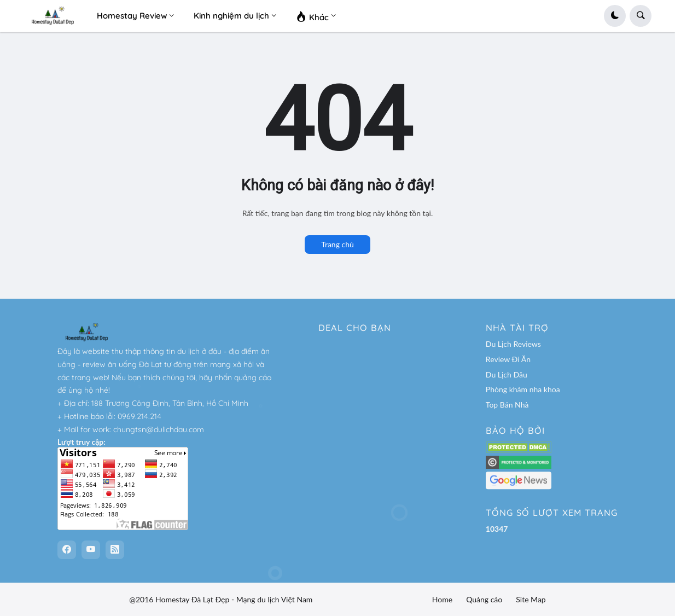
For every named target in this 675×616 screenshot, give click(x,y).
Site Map (531, 599)
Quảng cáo (484, 599)
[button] (615, 16)
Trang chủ (337, 244)
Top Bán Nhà (507, 405)
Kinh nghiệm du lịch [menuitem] (231, 16)
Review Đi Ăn (508, 359)
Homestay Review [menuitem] (132, 16)
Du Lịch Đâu (507, 374)
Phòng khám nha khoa (523, 389)
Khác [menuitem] (312, 16)
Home (442, 599)
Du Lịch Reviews (513, 344)
